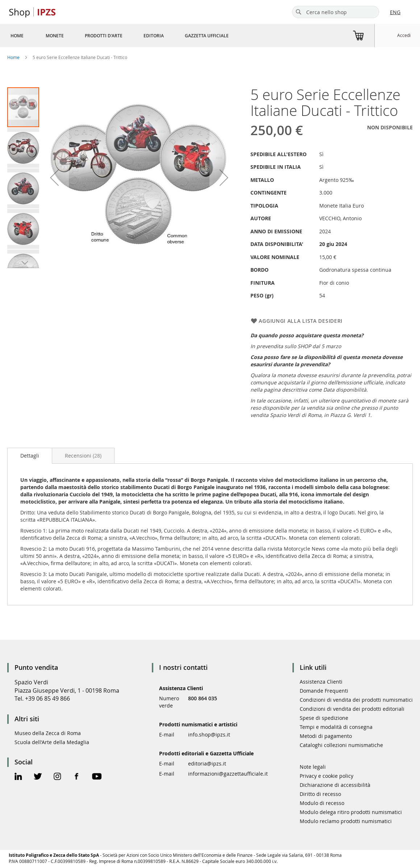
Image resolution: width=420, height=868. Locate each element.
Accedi (404, 35)
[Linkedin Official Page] (18, 777)
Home (13, 57)
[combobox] (336, 12)
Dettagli (30, 456)
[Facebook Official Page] (77, 777)
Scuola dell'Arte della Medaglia (52, 742)
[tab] (30, 456)
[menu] (128, 36)
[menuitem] (17, 36)
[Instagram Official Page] (57, 777)
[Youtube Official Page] (97, 777)
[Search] (299, 12)
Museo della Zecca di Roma (48, 733)
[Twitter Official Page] (38, 777)
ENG (395, 12)
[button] (24, 147)
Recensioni (83, 456)
